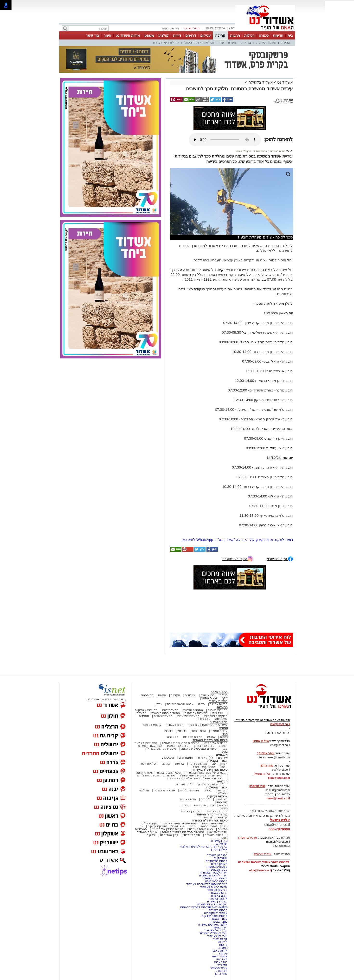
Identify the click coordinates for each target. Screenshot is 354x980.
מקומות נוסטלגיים (216, 790)
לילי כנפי (222, 965)
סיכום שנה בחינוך (204, 746)
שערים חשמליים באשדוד (212, 904)
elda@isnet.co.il (279, 778)
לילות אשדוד (205, 758)
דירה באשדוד (219, 927)
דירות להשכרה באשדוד (213, 875)
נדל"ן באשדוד (219, 841)
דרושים (191, 35)
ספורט (264, 35)
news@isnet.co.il (278, 798)
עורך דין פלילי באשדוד (213, 933)
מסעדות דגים (170, 710)
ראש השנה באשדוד (201, 829)
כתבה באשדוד (218, 922)
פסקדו (223, 954)
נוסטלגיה (173, 737)
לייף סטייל (221, 802)
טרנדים (185, 805)
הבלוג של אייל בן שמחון (213, 784)
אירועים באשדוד (217, 890)
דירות (177, 35)
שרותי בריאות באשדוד (214, 887)
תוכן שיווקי (221, 799)
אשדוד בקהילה (261, 82)
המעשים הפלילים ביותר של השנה (183, 832)
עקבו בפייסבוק (279, 559)
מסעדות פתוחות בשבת (166, 713)
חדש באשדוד (187, 799)
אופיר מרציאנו (219, 968)
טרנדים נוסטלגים (164, 790)
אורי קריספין (257, 786)
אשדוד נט (285, 82)
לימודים (205, 799)
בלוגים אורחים (185, 784)
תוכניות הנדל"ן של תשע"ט (168, 829)
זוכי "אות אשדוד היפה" (199, 43)
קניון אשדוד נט (169, 835)
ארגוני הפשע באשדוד (180, 704)
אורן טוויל (222, 971)
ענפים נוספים (219, 731)
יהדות (193, 826)
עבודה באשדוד (218, 919)
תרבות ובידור (219, 722)
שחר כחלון (221, 974)
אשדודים (190, 695)
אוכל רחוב (204, 719)
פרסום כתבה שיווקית (214, 916)
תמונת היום (186, 758)
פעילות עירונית (266, 43)
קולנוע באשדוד (152, 725)
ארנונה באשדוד (218, 899)
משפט (149, 35)
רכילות (249, 35)
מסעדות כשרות (163, 716)
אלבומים (222, 755)
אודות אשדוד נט (128, 35)
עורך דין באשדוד (217, 936)
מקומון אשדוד (219, 864)
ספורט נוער (199, 731)
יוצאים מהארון (209, 698)
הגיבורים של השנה (216, 743)
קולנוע (164, 35)
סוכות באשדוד (277, 151)
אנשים (162, 695)
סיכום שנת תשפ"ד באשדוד (210, 770)
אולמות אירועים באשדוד (213, 925)
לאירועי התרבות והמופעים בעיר (208, 725)
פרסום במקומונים (216, 861)
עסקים (205, 35)
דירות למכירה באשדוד (214, 873)
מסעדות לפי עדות (189, 716)
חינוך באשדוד (192, 835)
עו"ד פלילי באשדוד (215, 930)
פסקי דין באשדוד (217, 811)
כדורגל (168, 731)
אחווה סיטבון (220, 951)
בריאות (246, 43)
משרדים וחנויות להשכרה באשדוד (207, 884)
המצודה (223, 948)
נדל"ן (159, 704)
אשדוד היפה (228, 43)
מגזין (225, 734)
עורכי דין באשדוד (191, 811)
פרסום (223, 945)
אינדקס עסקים (157, 826)
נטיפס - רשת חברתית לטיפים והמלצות (204, 847)
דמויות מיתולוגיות (190, 790)
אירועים (223, 758)
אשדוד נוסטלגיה (217, 787)
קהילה (220, 35)
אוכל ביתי (217, 713)
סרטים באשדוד (214, 835)
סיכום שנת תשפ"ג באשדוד (210, 740)
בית (290, 35)
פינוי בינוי (222, 959)
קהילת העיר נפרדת (166, 43)
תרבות (235, 35)
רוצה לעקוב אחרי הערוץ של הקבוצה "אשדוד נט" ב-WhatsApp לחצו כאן (237, 540)
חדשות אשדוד (218, 701)
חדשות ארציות (219, 704)
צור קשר (93, 35)
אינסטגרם (168, 758)
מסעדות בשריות (218, 710)
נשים (225, 826)
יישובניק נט (220, 858)
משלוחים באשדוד (217, 867)
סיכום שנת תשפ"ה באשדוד (210, 820)
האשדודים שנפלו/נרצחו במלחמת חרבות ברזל (195, 778)
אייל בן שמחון (219, 849)
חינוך (107, 35)
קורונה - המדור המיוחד (212, 814)
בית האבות (221, 962)
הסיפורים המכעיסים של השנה (200, 749)
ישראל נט (221, 844)
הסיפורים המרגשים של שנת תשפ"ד (201, 775)
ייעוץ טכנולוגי (149, 823)
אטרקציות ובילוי (204, 805)
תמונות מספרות (192, 737)
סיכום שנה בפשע (178, 746)
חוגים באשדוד (175, 725)
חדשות (278, 35)
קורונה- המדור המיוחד (214, 817)
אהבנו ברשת (209, 826)
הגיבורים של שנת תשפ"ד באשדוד (206, 773)
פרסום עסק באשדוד (215, 878)
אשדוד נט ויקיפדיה (215, 913)
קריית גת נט (220, 939)
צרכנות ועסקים (217, 796)
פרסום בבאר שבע (216, 881)
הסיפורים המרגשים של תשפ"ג (181, 743)
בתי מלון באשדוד (217, 855)
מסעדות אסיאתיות (196, 713)
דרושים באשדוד (218, 893)
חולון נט (222, 942)
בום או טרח (208, 695)
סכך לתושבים (244, 151)
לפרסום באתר (170, 28)
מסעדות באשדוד (217, 870)
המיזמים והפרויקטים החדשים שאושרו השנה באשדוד (194, 823)
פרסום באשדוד (218, 910)
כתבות (224, 737)
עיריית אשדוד (260, 151)
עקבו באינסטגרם (238, 559)
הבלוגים (222, 781)
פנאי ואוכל (178, 826)
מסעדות (222, 707)
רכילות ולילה (219, 692)
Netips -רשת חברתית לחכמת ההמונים (204, 907)
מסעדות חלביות (193, 710)
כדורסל (182, 731)
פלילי (201, 704)
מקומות (175, 695)
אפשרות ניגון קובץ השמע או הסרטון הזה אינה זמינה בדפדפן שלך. (225, 140)
